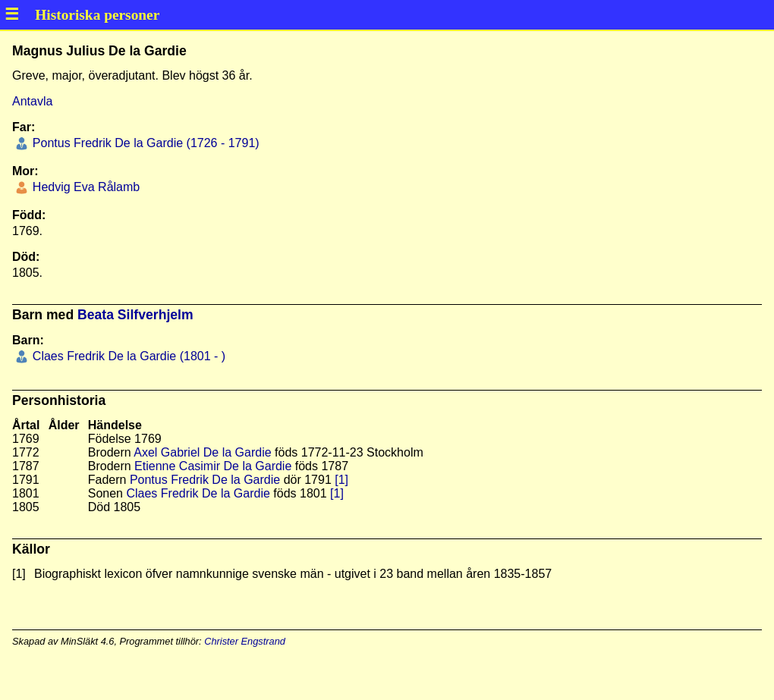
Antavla (32, 101)
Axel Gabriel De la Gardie (202, 452)
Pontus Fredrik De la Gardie (205, 480)
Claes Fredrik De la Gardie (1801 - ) (127, 356)
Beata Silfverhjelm (135, 315)
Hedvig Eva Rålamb (84, 187)
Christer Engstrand (245, 641)
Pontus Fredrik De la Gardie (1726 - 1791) (144, 143)
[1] (341, 480)
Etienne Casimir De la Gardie (213, 466)
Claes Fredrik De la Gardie (198, 493)
